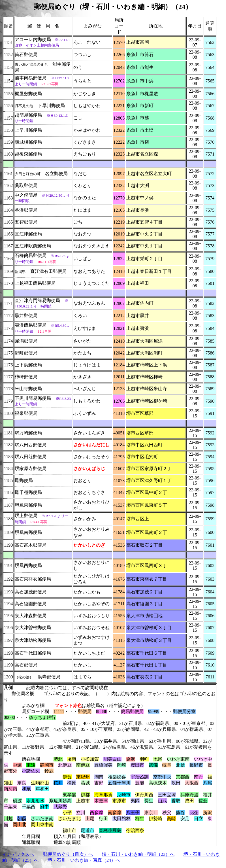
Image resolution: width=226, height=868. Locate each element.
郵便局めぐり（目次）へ (68, 854)
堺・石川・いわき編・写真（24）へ (84, 860)
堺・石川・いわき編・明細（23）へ (138, 854)
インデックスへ (18, 854)
